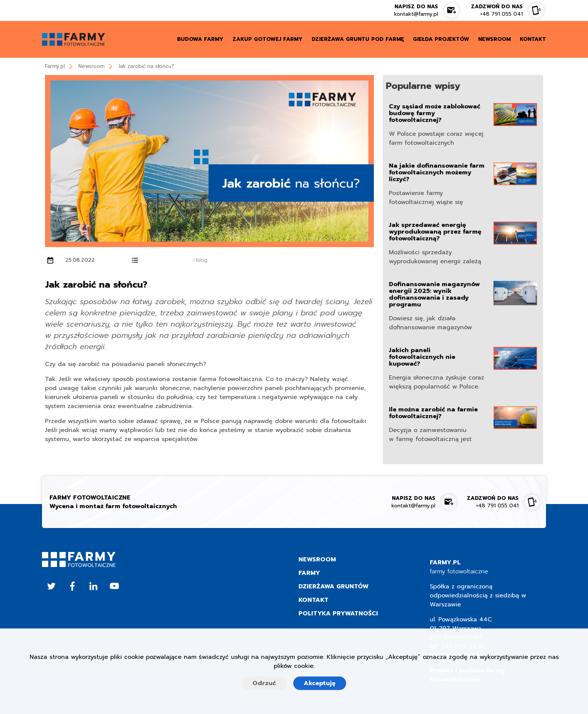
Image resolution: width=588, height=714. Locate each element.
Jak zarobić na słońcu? (146, 66)
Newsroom (91, 66)
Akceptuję (320, 683)
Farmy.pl (55, 66)
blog (202, 260)
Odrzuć (264, 683)
